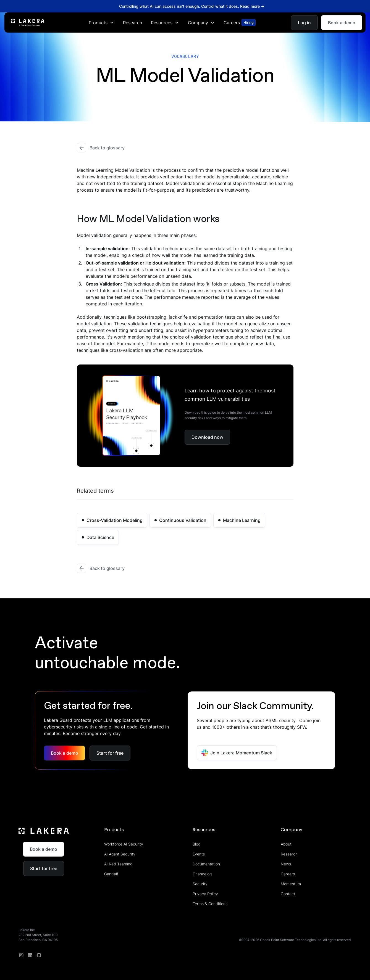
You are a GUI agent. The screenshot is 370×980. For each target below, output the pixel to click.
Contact (288, 894)
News (286, 864)
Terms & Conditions (210, 904)
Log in (304, 22)
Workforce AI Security (124, 844)
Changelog (202, 874)
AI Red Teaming (118, 864)
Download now (207, 437)
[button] (101, 22)
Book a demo (342, 22)
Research (132, 22)
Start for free (110, 753)
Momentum (291, 884)
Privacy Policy (205, 894)
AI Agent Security (120, 854)
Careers (288, 874)
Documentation (206, 864)
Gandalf (111, 874)
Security (200, 884)
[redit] (39, 955)
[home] (28, 22)
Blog (196, 844)
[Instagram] (21, 955)
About (286, 844)
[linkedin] (30, 955)
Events (199, 854)
